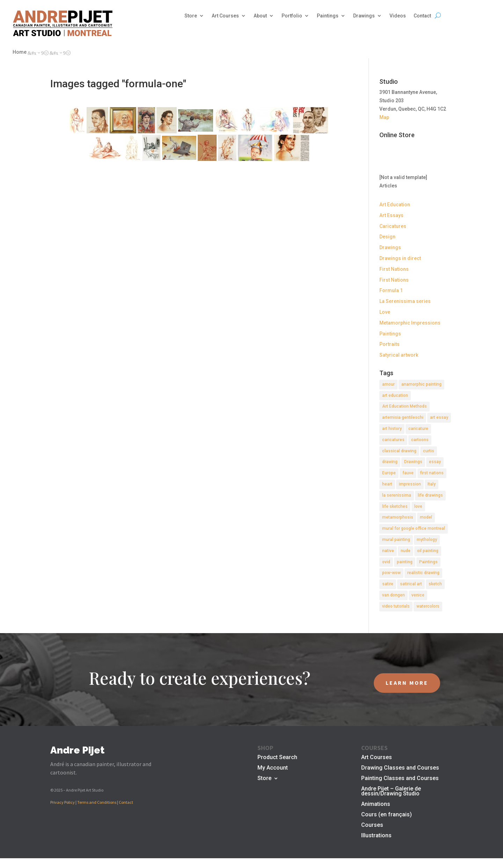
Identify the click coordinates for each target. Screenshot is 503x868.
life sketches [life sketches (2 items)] (395, 506)
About (260, 16)
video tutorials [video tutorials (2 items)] (396, 606)
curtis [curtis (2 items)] (429, 451)
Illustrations (376, 836)
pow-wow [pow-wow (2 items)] (391, 573)
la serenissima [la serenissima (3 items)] (397, 495)
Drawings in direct (400, 258)
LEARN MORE (407, 683)
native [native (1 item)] (388, 551)
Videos (398, 16)
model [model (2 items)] (426, 517)
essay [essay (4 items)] (435, 462)
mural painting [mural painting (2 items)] (396, 540)
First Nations (394, 269)
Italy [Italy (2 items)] (432, 484)
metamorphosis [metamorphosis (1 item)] (398, 517)
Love (385, 312)
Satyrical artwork (399, 355)
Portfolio (292, 16)
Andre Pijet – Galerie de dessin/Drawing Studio (391, 792)
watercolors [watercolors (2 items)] (428, 606)
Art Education (395, 205)
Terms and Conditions (97, 802)
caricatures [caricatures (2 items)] (393, 440)
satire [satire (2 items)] (388, 584)
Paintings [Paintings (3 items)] (428, 562)
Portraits (389, 344)
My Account (273, 768)
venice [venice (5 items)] (418, 595)
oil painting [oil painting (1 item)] (428, 551)
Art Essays (391, 215)
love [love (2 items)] (418, 506)
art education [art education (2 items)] (395, 395)
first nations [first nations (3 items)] (432, 473)
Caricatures (393, 226)
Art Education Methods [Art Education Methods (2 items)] (404, 406)
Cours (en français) (387, 815)
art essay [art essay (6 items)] (439, 417)
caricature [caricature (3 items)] (418, 429)
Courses (372, 825)
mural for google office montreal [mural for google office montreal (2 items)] (414, 528)
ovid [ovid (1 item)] (386, 562)
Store (191, 16)
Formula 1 (391, 290)
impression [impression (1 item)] (410, 484)
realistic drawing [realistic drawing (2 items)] (423, 573)
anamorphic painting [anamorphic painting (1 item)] (421, 384)
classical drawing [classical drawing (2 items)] (399, 451)
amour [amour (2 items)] (388, 384)
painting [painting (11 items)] (405, 562)
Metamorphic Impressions (410, 323)
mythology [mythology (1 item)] (427, 540)
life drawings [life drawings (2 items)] (430, 495)
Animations (376, 804)
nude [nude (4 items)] (406, 551)
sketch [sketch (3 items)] (435, 584)
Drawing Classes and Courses (400, 768)
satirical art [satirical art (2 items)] (411, 584)
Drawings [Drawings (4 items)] (413, 462)
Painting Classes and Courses (400, 779)
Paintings (328, 16)
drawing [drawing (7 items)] (390, 462)
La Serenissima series (405, 301)
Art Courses (225, 16)
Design (387, 237)
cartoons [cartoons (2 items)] (420, 440)
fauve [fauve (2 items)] (408, 473)
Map (384, 117)
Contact (422, 16)
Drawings (364, 16)
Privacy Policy (63, 802)
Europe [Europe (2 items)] (389, 473)
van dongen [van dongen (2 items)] (393, 595)
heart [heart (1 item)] (387, 484)
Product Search (277, 758)
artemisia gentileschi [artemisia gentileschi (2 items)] (403, 417)
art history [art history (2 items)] (392, 429)
